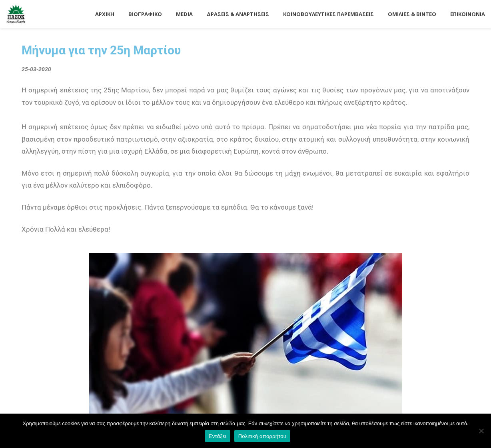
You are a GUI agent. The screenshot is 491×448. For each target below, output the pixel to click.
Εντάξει (218, 436)
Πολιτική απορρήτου (262, 436)
